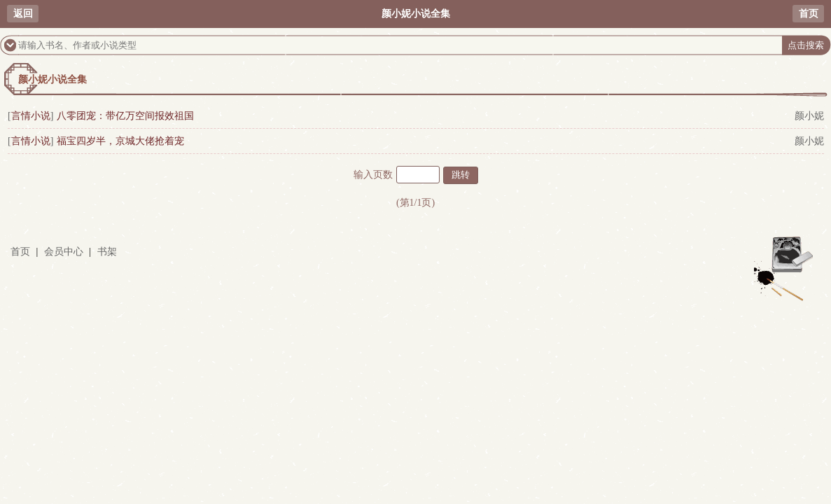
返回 (23, 14)
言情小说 (31, 116)
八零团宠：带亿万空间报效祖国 (125, 116)
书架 (107, 252)
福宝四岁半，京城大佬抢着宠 (120, 141)
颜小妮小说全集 (53, 79)
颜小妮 (809, 116)
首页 (809, 14)
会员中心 (64, 252)
